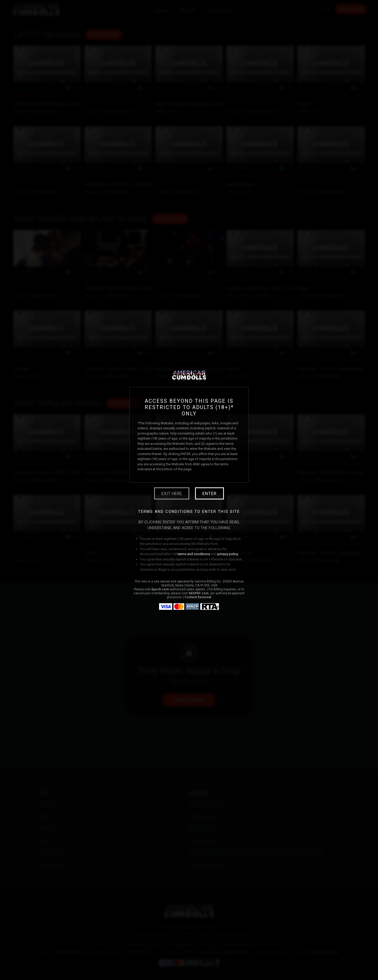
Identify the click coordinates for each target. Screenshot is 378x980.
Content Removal (198, 597)
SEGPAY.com (198, 593)
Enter (209, 493)
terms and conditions (194, 554)
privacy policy (228, 554)
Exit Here (172, 493)
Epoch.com (160, 589)
